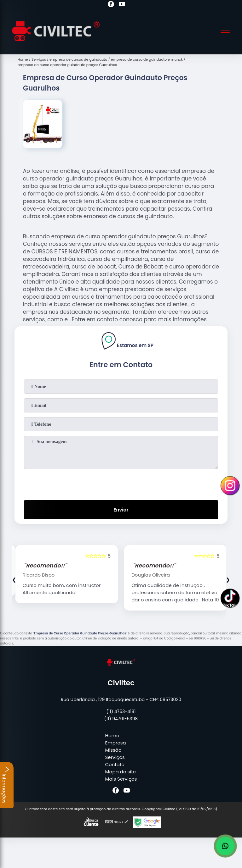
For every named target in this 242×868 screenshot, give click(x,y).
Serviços (115, 757)
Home (112, 735)
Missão (113, 750)
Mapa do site (121, 772)
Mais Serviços (121, 779)
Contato (115, 764)
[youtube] (122, 5)
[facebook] (111, 5)
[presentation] (121, 483)
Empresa (116, 743)
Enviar (121, 510)
